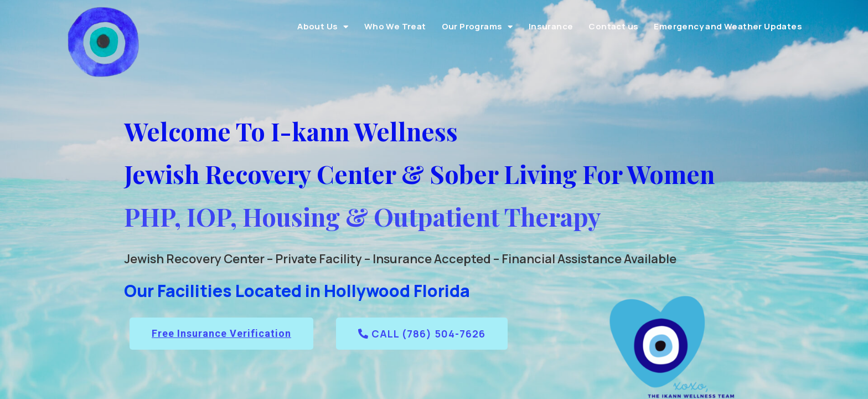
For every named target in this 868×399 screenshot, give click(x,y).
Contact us (613, 26)
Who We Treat (395, 26)
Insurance (551, 26)
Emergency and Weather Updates (728, 26)
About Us (323, 27)
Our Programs (477, 27)
